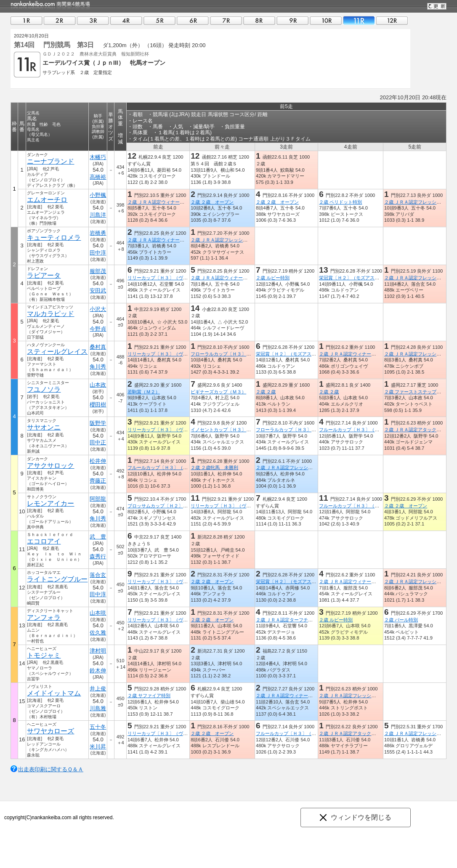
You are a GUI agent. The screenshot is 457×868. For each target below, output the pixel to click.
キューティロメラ (54, 238)
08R (259, 20)
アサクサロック (50, 466)
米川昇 (98, 747)
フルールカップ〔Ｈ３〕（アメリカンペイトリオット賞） (379, 430)
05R (159, 20)
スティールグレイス (57, 352)
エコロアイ (44, 541)
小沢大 (98, 309)
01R (27, 20)
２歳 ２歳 (266, 392)
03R (93, 20)
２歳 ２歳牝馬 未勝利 (214, 467)
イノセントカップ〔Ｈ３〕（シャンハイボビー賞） (244, 430)
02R (60, 20)
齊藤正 (98, 481)
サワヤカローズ (50, 731)
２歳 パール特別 (401, 620)
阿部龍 (98, 499)
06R (193, 20)
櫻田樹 (98, 405)
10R (326, 20)
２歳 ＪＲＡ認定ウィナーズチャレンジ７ (170, 202)
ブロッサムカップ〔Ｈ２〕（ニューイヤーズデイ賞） (183, 506)
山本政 (98, 385)
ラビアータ (44, 275)
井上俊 (98, 689)
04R (126, 20)
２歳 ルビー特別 (273, 278)
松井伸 (98, 461)
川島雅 (98, 708)
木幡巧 (98, 157)
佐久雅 (98, 633)
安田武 (98, 291)
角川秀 (98, 367)
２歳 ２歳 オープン (212, 202)
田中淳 (98, 253)
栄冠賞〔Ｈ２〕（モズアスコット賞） (358, 278)
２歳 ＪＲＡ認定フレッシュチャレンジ (231, 240)
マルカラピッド (50, 314)
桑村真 (98, 347)
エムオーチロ (47, 200)
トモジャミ (44, 655)
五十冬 (98, 727)
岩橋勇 (98, 233)
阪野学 (98, 423)
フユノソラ (44, 389)
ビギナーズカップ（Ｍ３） (218, 392)
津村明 (98, 651)
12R (392, 20)
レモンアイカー (50, 503)
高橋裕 (98, 177)
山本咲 (98, 613)
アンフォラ (44, 617)
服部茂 (98, 271)
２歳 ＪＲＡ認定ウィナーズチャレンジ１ (361, 354)
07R (226, 20)
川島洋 (98, 215)
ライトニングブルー (57, 579)
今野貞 (98, 329)
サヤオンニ (44, 427)
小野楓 (98, 195)
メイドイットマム (54, 693)
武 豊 (98, 537)
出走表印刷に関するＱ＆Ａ (51, 769)
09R (292, 20)
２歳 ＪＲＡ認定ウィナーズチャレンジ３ (298, 695)
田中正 (98, 442)
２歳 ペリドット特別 (340, 202)
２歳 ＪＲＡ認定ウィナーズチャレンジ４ (170, 240)
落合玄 (98, 575)
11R (359, 20)
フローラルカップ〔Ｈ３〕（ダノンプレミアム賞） (244, 354)
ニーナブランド (50, 161)
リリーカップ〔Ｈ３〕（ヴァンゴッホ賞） (171, 278)
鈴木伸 (98, 670)
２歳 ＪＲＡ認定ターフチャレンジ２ (294, 620)
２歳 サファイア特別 (149, 695)
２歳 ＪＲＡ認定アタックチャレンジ (357, 733)
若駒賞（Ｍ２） (144, 392)
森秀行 (98, 556)
